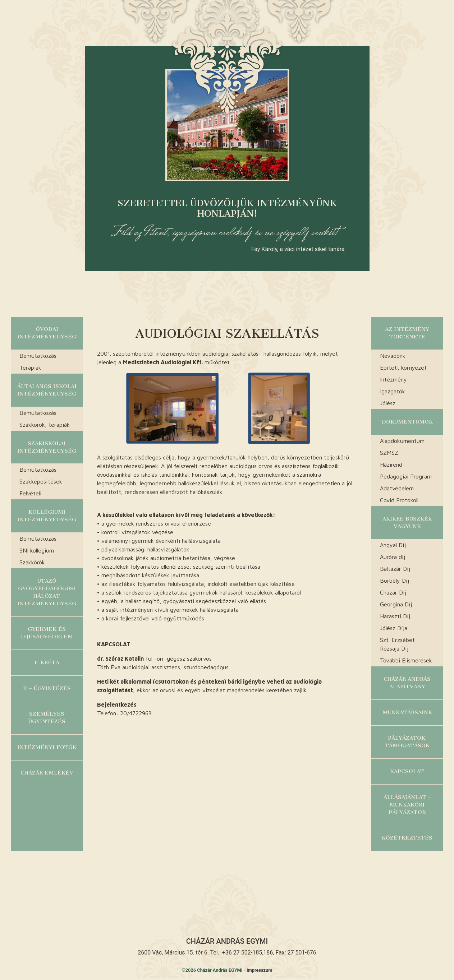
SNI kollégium (37, 550)
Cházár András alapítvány (407, 683)
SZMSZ (389, 453)
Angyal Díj (393, 545)
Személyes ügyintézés (47, 718)
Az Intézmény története (407, 333)
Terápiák (30, 367)
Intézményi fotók (47, 747)
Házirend (391, 464)
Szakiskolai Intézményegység (47, 447)
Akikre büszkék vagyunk (407, 523)
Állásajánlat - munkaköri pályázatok (407, 805)
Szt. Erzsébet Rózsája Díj (397, 644)
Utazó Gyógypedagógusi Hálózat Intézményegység (47, 592)
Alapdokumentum (402, 441)
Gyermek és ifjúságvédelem (47, 633)
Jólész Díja (394, 628)
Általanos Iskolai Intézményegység (47, 390)
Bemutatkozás (38, 356)
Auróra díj (393, 557)
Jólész (388, 403)
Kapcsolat (407, 771)
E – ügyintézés (47, 688)
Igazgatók (393, 391)
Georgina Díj (396, 604)
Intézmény (393, 379)
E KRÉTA (47, 662)
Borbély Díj (395, 581)
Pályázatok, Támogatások (407, 742)
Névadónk (393, 356)
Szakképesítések (41, 481)
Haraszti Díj (395, 616)
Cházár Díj (393, 592)
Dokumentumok (407, 422)
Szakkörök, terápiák (45, 425)
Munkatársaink (407, 712)
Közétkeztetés (407, 838)
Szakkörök (32, 562)
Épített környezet (403, 367)
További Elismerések (406, 660)
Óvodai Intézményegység (47, 333)
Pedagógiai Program (406, 476)
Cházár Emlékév (47, 773)
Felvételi (30, 493)
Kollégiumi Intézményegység (47, 516)
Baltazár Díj (395, 569)
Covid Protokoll (399, 500)
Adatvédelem (397, 488)
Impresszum (259, 970)
